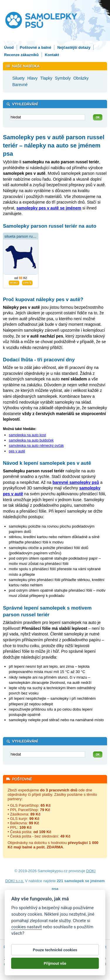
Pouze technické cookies (55, 953)
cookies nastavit (26, 930)
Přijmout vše (55, 966)
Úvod (9, 47)
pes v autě (17, 451)
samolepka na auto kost (27, 435)
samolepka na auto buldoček (31, 440)
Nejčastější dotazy (74, 47)
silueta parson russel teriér (27, 236)
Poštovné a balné (36, 47)
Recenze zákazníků (21, 55)
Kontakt (52, 55)
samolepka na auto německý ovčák (36, 446)
